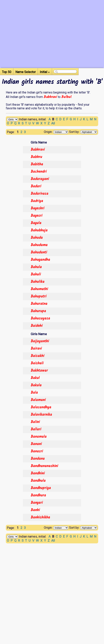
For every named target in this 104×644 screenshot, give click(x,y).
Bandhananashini (44, 466)
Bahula (36, 267)
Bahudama (39, 245)
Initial (45, 72)
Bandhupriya (41, 488)
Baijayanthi (40, 341)
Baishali (37, 363)
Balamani (38, 400)
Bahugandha (40, 260)
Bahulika (38, 282)
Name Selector (26, 72)
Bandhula (38, 481)
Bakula (36, 385)
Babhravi (50, 97)
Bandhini (38, 473)
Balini (35, 422)
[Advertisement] (52, 41)
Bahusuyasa (40, 319)
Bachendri (39, 172)
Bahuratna (39, 304)
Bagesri (36, 216)
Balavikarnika (41, 415)
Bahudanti (39, 252)
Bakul (35, 378)
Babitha (37, 164)
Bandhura (38, 495)
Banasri (37, 451)
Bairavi (36, 349)
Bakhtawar (39, 371)
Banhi (35, 510)
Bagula (36, 223)
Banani (36, 444)
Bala (34, 393)
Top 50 (7, 72)
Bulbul (66, 97)
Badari (36, 186)
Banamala (39, 437)
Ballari (36, 429)
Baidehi (37, 326)
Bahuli (36, 274)
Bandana (38, 459)
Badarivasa (39, 194)
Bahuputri (39, 297)
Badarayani (40, 179)
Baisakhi (37, 356)
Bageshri (37, 208)
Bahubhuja (39, 230)
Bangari (37, 503)
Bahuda (37, 238)
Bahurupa (38, 311)
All (53, 123)
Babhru (36, 157)
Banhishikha (40, 517)
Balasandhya (41, 407)
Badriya (37, 201)
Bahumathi (39, 289)
